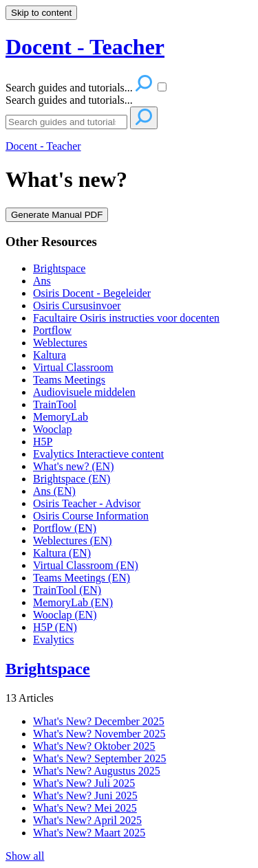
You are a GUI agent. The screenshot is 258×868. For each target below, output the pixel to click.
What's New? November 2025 (99, 734)
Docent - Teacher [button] (85, 47)
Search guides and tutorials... (69, 100)
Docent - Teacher (43, 146)
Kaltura (50, 355)
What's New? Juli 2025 (84, 783)
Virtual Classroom (73, 367)
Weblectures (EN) (73, 541)
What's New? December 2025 (99, 721)
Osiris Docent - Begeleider (92, 293)
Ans (42, 281)
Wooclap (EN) (65, 615)
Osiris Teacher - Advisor (87, 503)
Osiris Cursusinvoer (77, 305)
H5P (43, 442)
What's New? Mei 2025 (85, 808)
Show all (25, 856)
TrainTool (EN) (67, 590)
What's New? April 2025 (87, 820)
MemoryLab (61, 417)
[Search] (66, 122)
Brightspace (59, 268)
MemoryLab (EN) (73, 602)
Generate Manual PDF (57, 215)
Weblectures (60, 343)
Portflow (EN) (65, 528)
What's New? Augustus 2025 (97, 771)
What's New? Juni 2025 (85, 795)
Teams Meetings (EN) (82, 578)
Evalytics (54, 639)
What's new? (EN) (74, 466)
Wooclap (52, 429)
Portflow (52, 330)
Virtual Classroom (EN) (86, 565)
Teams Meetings (69, 380)
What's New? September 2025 (100, 758)
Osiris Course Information (91, 516)
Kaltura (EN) (62, 553)
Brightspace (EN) (72, 479)
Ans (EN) (54, 491)
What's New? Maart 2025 (89, 833)
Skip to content (41, 13)
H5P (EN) (55, 627)
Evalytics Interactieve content (98, 454)
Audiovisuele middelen (84, 392)
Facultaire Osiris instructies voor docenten (126, 318)
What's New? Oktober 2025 (94, 746)
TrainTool (55, 404)
